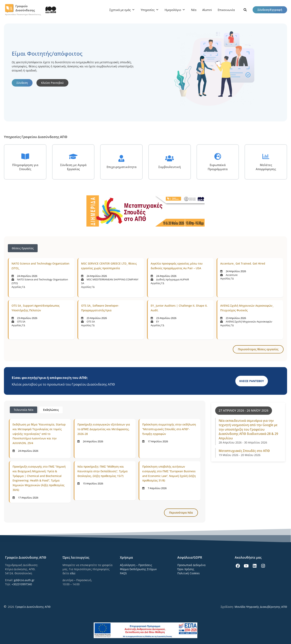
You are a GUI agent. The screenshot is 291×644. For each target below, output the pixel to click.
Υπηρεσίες (148, 10)
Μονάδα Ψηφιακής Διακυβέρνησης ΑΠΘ (261, 607)
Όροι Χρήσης (186, 569)
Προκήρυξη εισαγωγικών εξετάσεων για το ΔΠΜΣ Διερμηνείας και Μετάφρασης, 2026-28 (104, 429)
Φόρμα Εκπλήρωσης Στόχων (138, 569)
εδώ (73, 573)
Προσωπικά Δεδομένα (191, 565)
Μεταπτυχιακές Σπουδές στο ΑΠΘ (244, 451)
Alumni (207, 10)
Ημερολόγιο (173, 10)
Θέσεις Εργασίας (23, 248)
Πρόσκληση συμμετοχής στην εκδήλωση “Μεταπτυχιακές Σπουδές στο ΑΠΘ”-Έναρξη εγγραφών (169, 429)
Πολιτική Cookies (189, 573)
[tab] (24, 410)
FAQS (123, 573)
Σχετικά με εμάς (120, 10)
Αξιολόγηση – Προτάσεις (136, 565)
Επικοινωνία (226, 10)
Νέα (194, 10)
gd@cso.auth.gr (24, 580)
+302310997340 (22, 584)
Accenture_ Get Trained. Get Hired (243, 263)
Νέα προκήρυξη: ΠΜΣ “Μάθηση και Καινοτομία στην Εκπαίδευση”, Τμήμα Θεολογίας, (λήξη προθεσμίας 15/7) (102, 471)
